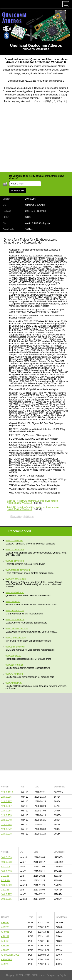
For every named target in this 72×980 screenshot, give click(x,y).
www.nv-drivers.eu (15, 550)
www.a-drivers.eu (14, 541)
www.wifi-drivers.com (16, 579)
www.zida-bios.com (15, 647)
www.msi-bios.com (15, 611)
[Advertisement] (36, 138)
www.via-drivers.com (16, 638)
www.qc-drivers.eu (15, 561)
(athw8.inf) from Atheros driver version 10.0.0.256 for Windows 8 (32, 502)
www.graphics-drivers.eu (18, 570)
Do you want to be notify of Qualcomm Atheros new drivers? (36, 177)
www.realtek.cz (13, 602)
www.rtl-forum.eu (14, 683)
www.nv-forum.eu (14, 674)
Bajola (63, 975)
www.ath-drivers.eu (15, 620)
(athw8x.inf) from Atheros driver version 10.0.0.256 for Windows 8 (33, 508)
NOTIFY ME (18, 190)
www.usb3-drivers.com (17, 629)
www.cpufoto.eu (13, 656)
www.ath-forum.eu (15, 665)
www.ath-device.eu (15, 592)
